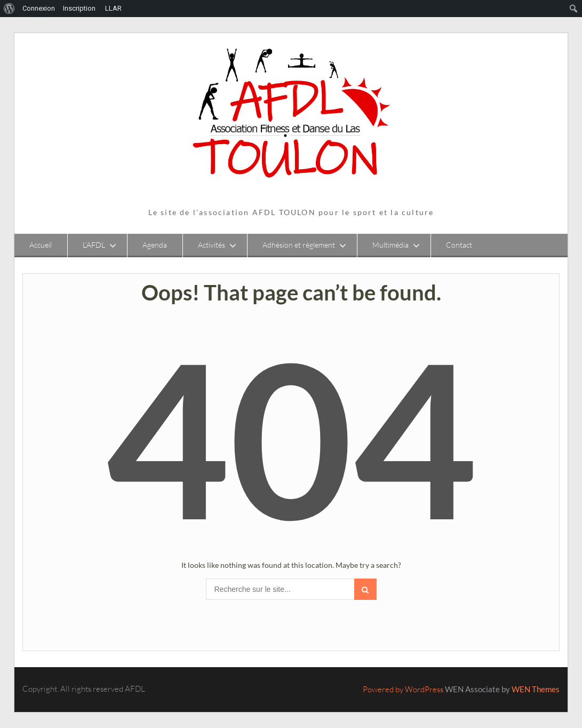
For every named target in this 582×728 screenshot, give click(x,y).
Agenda (155, 245)
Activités (212, 245)
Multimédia (390, 245)
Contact (459, 245)
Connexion (39, 8)
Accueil (41, 245)
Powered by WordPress (403, 689)
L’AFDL (94, 245)
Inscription (79, 8)
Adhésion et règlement (299, 245)
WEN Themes (536, 689)
